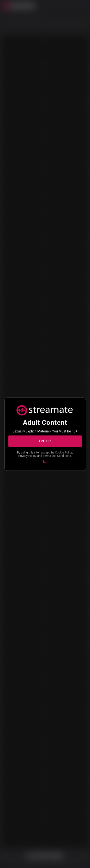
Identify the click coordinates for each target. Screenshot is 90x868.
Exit (45, 461)
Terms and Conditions (57, 456)
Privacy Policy (27, 456)
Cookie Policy (64, 452)
